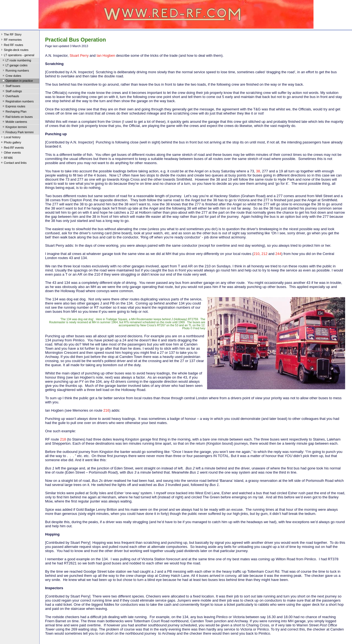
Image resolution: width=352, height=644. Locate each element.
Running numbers (15, 71)
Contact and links (13, 163)
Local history (10, 138)
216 (106, 410)
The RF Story (11, 35)
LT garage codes (15, 66)
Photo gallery (11, 143)
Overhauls (10, 97)
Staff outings (12, 92)
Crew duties (11, 76)
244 (278, 254)
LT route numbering (16, 61)
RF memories (11, 40)
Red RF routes (12, 45)
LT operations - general (17, 56)
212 (265, 254)
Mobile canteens (14, 122)
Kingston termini (14, 127)
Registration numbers (18, 102)
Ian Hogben (106, 55)
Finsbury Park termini (18, 133)
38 (258, 171)
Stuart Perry (79, 55)
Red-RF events (12, 148)
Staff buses (11, 86)
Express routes (13, 107)
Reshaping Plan (14, 112)
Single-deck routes (14, 50)
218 (63, 439)
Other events (10, 153)
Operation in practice (17, 81)
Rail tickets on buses (17, 117)
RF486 (6, 158)
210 (257, 254)
